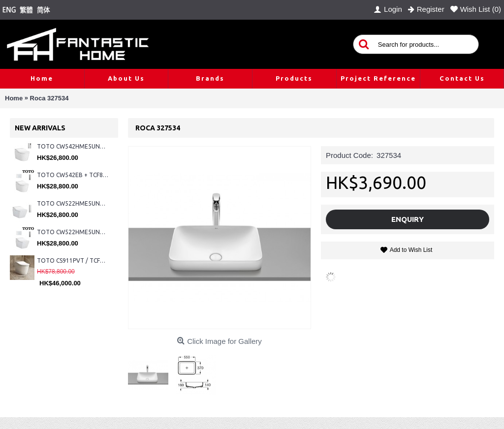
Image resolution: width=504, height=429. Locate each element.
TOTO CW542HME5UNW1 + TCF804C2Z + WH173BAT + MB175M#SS (73, 146)
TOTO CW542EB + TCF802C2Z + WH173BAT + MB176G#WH (73, 175)
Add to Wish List (411, 250)
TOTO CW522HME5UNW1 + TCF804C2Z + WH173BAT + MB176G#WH (73, 232)
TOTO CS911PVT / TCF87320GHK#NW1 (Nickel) (73, 260)
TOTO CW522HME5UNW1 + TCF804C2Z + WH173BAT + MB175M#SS (73, 203)
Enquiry (408, 219)
